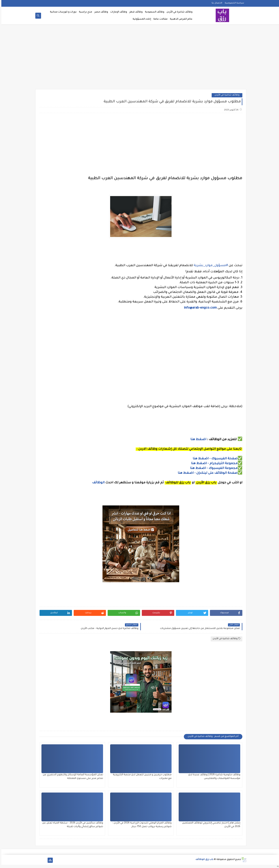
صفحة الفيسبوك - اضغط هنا (214, 459)
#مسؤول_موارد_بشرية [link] (210, 266)
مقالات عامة (159, 19)
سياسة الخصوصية (233, 3)
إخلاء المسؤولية (140, 19)
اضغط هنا (197, 440)
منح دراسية (84, 12)
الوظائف (97, 483)
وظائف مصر (100, 12)
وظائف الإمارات (117, 12)
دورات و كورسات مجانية (62, 12)
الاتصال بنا (216, 3)
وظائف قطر (135, 12)
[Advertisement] (139, 58)
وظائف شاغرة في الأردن (178, 12)
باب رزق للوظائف (203, 860)
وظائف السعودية (153, 12)
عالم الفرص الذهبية (180, 19)
